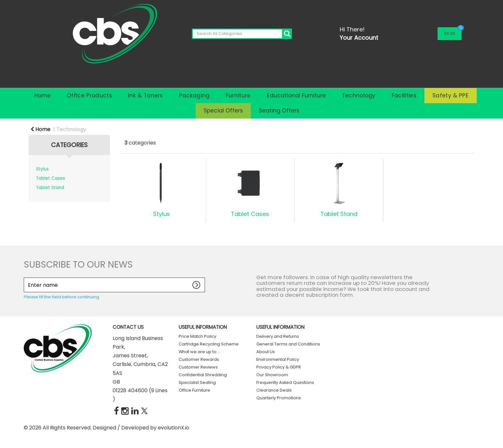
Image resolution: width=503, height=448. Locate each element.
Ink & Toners (145, 95)
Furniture (238, 95)
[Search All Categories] (242, 34)
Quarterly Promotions (279, 398)
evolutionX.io (174, 428)
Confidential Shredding (203, 375)
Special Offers (223, 111)
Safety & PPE (451, 95)
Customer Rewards (199, 359)
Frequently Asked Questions (285, 382)
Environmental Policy (278, 359)
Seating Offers (279, 111)
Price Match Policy (197, 336)
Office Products (89, 95)
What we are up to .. (199, 352)
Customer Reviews (198, 367)
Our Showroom (272, 375)
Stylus (42, 169)
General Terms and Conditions (288, 344)
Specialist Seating (197, 382)
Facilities (404, 95)
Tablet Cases (51, 178)
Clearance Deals (274, 390)
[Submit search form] (287, 34)
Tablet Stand (50, 188)
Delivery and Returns (278, 336)
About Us (266, 352)
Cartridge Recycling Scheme (209, 344)
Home (43, 95)
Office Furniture (194, 390)
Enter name (26, 277)
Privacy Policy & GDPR (279, 367)
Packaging (194, 95)
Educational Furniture (296, 95)
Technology (359, 95)
